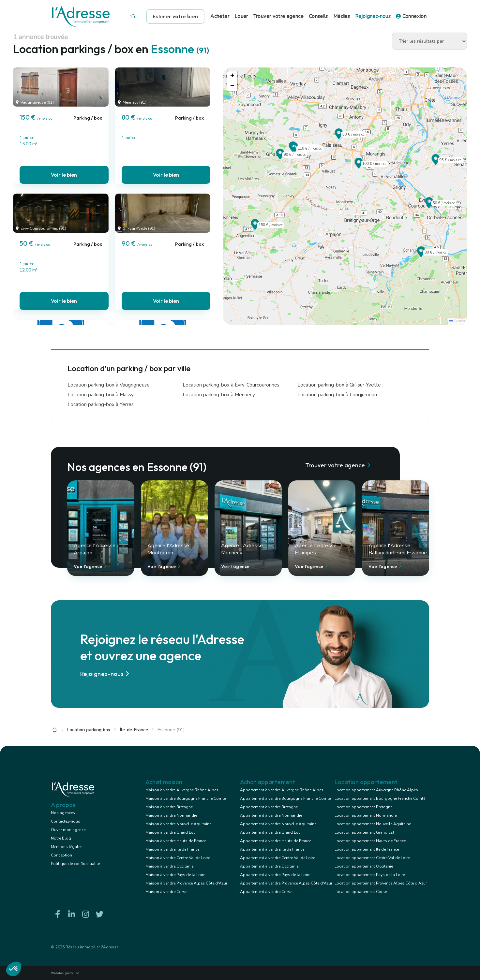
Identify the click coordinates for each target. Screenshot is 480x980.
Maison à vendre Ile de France (172, 849)
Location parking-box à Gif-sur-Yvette (339, 385)
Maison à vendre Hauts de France (176, 841)
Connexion (411, 16)
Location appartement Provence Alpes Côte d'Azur (381, 883)
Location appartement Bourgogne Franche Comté (380, 798)
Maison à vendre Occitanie (169, 866)
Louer (241, 16)
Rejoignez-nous (373, 16)
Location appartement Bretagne (363, 807)
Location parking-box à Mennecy (219, 395)
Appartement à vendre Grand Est (270, 832)
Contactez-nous (66, 821)
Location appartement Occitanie (364, 866)
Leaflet (457, 321)
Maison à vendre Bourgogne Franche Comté (186, 798)
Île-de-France (134, 730)
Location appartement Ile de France (367, 849)
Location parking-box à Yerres (101, 404)
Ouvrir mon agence (68, 830)
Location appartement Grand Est (364, 832)
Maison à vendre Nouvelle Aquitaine (178, 824)
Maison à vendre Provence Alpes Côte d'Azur (186, 883)
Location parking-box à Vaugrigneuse (109, 385)
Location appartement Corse (361, 892)
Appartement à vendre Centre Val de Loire (277, 858)
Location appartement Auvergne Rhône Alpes (376, 790)
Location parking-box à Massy (101, 395)
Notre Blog (61, 838)
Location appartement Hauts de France (370, 841)
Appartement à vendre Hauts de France (276, 841)
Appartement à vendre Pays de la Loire (275, 875)
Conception (61, 855)
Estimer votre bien (175, 16)
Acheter (220, 16)
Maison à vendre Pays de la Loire (175, 875)
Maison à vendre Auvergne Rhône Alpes (182, 790)
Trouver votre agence (278, 16)
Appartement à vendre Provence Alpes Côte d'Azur (286, 883)
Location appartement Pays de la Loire (370, 875)
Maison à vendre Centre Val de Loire (178, 858)
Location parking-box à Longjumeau (337, 395)
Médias (342, 16)
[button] (255, 228)
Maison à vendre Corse (166, 892)
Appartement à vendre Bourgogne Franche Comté (285, 798)
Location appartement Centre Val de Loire (372, 858)
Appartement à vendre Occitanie (269, 866)
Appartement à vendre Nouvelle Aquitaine (278, 824)
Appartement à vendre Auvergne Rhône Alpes (282, 790)
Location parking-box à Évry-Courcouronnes (231, 385)
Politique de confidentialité (75, 864)
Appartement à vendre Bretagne (269, 807)
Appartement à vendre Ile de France (272, 849)
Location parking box (89, 730)
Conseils (318, 16)
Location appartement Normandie (366, 815)
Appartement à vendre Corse (266, 892)
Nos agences (63, 813)
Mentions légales (67, 847)
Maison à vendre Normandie (171, 815)
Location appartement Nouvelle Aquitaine (373, 824)
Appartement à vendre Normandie (271, 815)
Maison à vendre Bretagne (169, 807)
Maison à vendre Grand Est (170, 832)
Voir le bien (64, 175)
